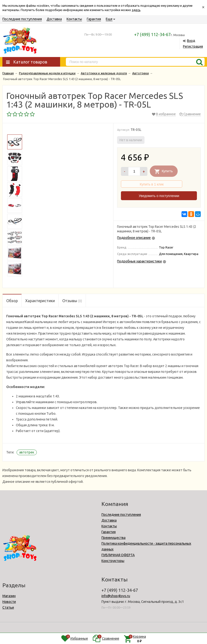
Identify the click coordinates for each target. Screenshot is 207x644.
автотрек (27, 452)
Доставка (54, 19)
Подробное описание (134, 238)
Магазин (9, 596)
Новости (9, 602)
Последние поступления (22, 19)
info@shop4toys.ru (116, 596)
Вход (191, 41)
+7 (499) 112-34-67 (152, 34)
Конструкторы (113, 561)
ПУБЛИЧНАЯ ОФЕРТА (118, 555)
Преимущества (113, 538)
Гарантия (94, 19)
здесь (136, 10)
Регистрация (193, 46)
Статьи (8, 607)
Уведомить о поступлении (159, 196)
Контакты (74, 19)
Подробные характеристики (139, 261)
